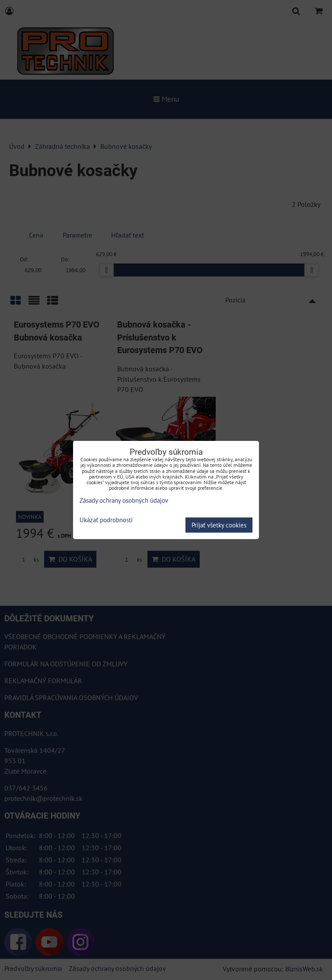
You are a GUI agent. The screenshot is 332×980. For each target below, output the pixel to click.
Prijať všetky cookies (219, 525)
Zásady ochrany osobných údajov (124, 500)
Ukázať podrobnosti (106, 520)
